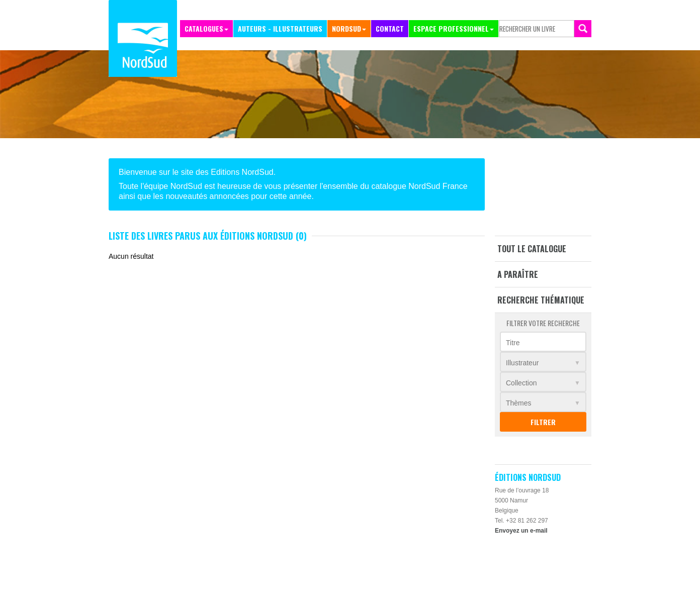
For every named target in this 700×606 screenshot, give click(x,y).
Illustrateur (522, 363)
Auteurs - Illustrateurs (280, 28)
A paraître (518, 274)
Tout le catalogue (532, 249)
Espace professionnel (451, 28)
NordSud (346, 28)
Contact (390, 28)
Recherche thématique (541, 300)
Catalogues (204, 28)
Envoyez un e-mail (521, 531)
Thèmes (519, 403)
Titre (513, 343)
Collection (521, 383)
